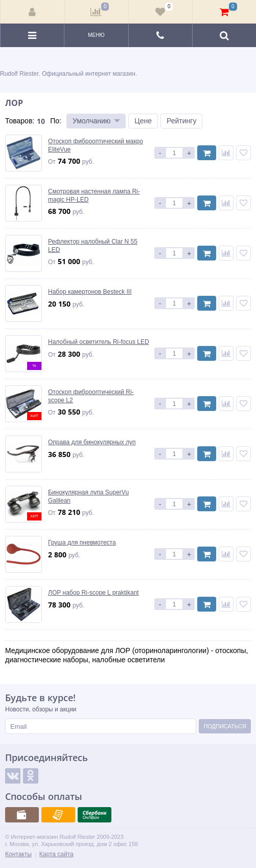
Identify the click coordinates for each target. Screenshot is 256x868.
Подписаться (225, 726)
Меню (96, 35)
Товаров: (20, 121)
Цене (143, 121)
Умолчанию (91, 121)
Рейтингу (181, 121)
